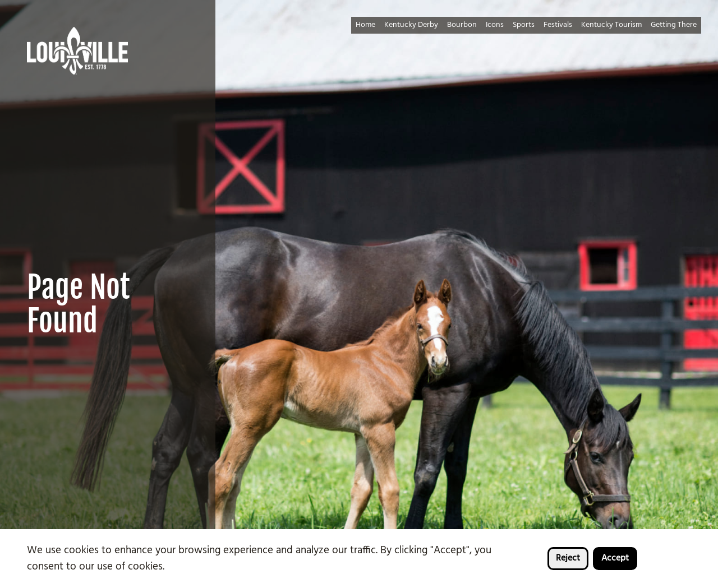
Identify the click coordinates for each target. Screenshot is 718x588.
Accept (615, 558)
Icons (495, 25)
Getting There (674, 25)
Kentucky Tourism (611, 25)
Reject (568, 558)
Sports (524, 25)
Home (365, 25)
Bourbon (462, 25)
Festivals (558, 25)
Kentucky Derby (411, 25)
